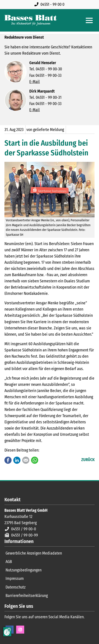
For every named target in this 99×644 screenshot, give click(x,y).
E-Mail (35, 82)
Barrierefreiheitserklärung (27, 596)
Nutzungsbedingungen (24, 570)
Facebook (8, 460)
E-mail (26, 460)
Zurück (88, 460)
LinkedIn (17, 460)
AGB (9, 562)
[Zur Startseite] (31, 20)
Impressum (15, 579)
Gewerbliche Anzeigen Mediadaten (34, 553)
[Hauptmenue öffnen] (89, 20)
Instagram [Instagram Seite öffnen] (20, 630)
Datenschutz (16, 587)
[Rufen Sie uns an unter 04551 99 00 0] (50, 4)
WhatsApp (35, 460)
